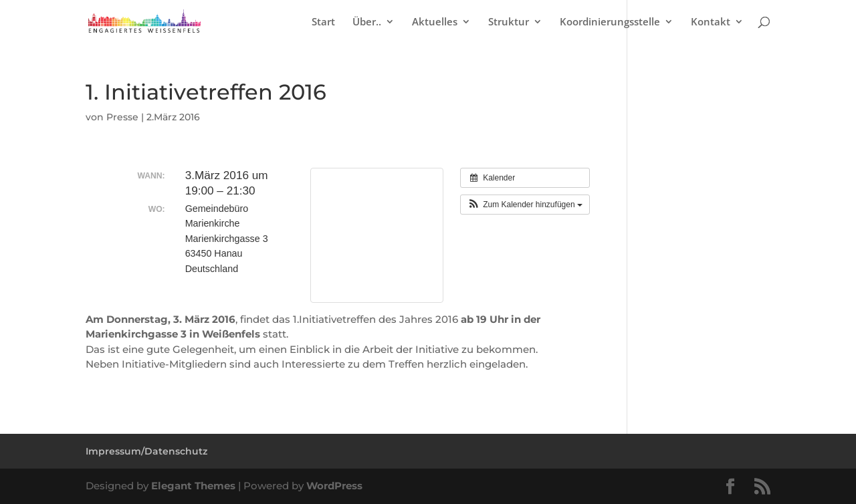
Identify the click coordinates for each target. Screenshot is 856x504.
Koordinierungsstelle (610, 22)
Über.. (367, 22)
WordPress (334, 486)
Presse (122, 117)
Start (323, 22)
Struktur (509, 22)
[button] (525, 205)
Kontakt (711, 22)
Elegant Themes (193, 486)
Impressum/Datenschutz (146, 451)
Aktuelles (435, 22)
